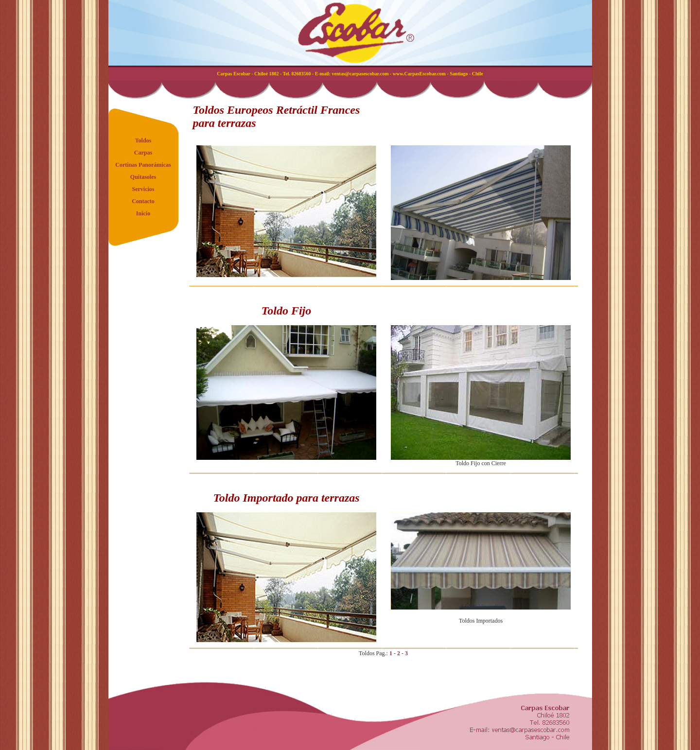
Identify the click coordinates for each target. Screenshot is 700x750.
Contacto (143, 201)
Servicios (143, 189)
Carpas (143, 153)
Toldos (143, 140)
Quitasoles (143, 177)
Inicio (143, 213)
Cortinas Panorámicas (143, 165)
